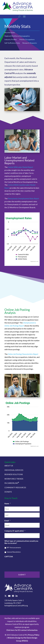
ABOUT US (9, 466)
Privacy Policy (34, 635)
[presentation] (22, 563)
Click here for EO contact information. (22, 630)
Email (7, 521)
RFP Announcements (14, 548)
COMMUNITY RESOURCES (15, 487)
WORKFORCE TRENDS (14, 479)
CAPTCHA (9, 556)
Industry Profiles (11, 40)
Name (8, 504)
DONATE (8, 492)
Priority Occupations (27, 40)
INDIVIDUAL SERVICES (14, 470)
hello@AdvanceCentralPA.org (16, 606)
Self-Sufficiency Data (12, 43)
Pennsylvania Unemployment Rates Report (23, 198)
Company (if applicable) (15, 531)
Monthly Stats (10, 33)
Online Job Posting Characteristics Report (23, 354)
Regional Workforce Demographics (17, 36)
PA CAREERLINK (12, 483)
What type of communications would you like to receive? (21, 542)
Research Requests (30, 43)
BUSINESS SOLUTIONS (14, 474)
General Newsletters (14, 552)
